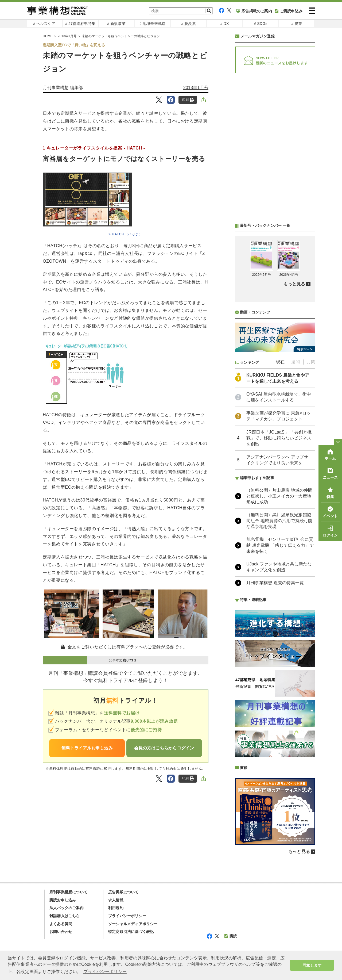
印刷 (188, 100)
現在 (280, 362)
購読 (231, 936)
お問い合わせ (61, 932)
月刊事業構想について (68, 892)
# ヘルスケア (44, 24)
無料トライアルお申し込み (87, 748)
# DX (225, 24)
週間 (296, 362)
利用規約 (116, 908)
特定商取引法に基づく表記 (131, 932)
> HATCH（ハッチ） (126, 234)
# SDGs (261, 24)
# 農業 (297, 24)
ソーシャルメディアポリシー (133, 924)
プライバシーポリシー (127, 916)
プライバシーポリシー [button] (105, 972)
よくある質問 (61, 924)
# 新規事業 (116, 24)
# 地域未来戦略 (152, 24)
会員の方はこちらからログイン (164, 748)
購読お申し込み (63, 900)
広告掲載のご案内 (254, 11)
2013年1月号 (196, 88)
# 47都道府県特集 (80, 24)
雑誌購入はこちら (65, 916)
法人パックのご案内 (67, 908)
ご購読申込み (289, 11)
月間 (311, 362)
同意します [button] (312, 965)
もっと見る (294, 284)
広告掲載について (123, 892)
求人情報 (116, 900)
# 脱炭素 (189, 24)
